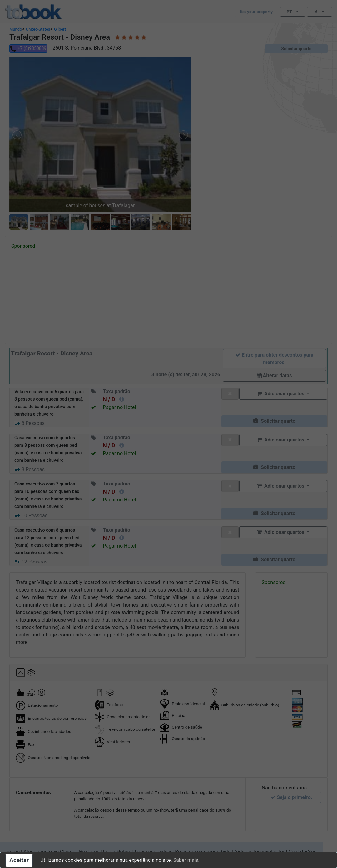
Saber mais (186, 860)
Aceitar (19, 860)
